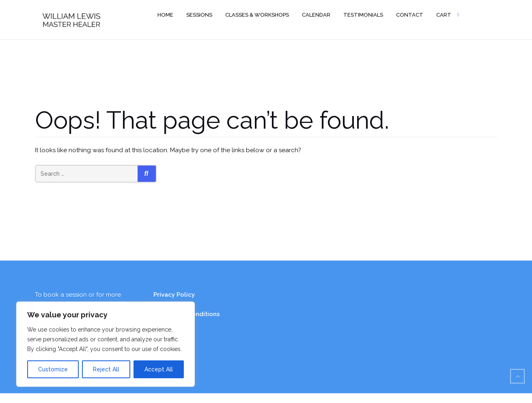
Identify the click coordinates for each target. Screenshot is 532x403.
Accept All (159, 369)
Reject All (106, 369)
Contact (410, 15)
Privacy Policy (174, 295)
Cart (444, 15)
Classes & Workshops (257, 15)
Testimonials (363, 15)
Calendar (316, 15)
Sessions (199, 15)
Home (165, 15)
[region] (106, 344)
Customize (53, 369)
